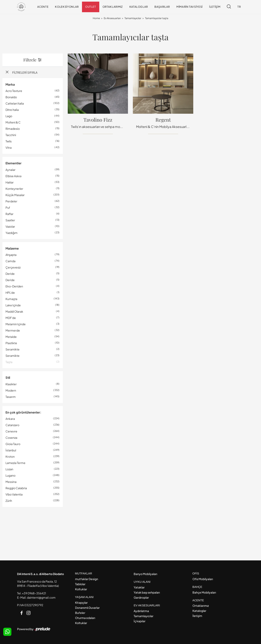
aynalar (10, 170)
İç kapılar (140, 621)
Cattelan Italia (15, 103)
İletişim (215, 7)
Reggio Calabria (16, 488)
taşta (9, 362)
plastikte (11, 343)
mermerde (13, 330)
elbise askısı (14, 176)
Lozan (9, 469)
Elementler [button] (14, 163)
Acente (43, 7)
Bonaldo (11, 97)
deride (10, 274)
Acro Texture (14, 91)
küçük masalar (15, 195)
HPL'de (10, 293)
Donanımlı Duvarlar (87, 608)
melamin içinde (16, 324)
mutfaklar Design (87, 579)
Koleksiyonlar (67, 7)
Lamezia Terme (15, 463)
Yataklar (139, 587)
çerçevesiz (13, 267)
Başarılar (162, 7)
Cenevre (11, 431)
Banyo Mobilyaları (145, 574)
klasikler (11, 384)
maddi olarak (14, 311)
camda (10, 261)
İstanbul (11, 450)
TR (239, 7)
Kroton (10, 456)
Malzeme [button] (12, 248)
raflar (9, 214)
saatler (10, 220)
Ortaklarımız (113, 7)
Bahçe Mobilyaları (204, 592)
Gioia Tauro (13, 444)
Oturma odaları (85, 618)
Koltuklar (81, 589)
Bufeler (80, 613)
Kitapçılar (81, 603)
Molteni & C (13, 122)
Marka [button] (10, 84)
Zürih (9, 501)
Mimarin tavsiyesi (189, 7)
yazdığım (11, 233)
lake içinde (13, 305)
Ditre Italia (12, 110)
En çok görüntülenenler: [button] (23, 412)
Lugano (10, 475)
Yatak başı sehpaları (147, 592)
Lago (9, 116)
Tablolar (80, 584)
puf (8, 207)
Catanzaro (12, 425)
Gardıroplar (141, 597)
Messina (11, 482)
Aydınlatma (141, 611)
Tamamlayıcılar (133, 18)
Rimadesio (13, 129)
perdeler (11, 201)
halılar (10, 182)
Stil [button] (8, 377)
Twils (9, 141)
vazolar (10, 226)
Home (96, 18)
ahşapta (11, 255)
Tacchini (11, 135)
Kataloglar (139, 7)
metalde (11, 337)
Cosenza (11, 438)
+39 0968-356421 (34, 593)
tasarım (11, 397)
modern (11, 390)
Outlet (91, 7)
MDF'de (11, 318)
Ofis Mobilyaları (203, 579)
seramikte (13, 349)
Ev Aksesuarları (112, 18)
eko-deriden (14, 286)
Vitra (9, 147)
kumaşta (11, 299)
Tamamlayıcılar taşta (157, 18)
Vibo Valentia (14, 494)
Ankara (10, 419)
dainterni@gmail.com (41, 597)
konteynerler (14, 189)
